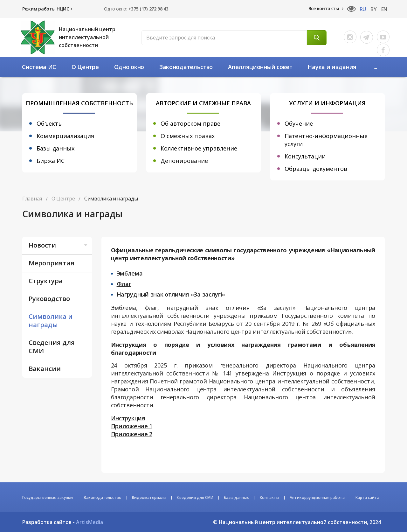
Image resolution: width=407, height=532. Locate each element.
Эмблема (130, 273)
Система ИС (39, 67)
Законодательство (186, 67)
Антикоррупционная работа (317, 497)
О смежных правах (188, 136)
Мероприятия (52, 263)
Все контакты (326, 8)
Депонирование (184, 161)
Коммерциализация (65, 136)
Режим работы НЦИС (47, 9)
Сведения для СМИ (52, 347)
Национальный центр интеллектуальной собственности (87, 37)
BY (373, 9)
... (375, 67)
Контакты (269, 497)
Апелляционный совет (260, 67)
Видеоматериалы (149, 497)
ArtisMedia (90, 522)
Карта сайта (367, 497)
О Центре (85, 67)
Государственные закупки (48, 497)
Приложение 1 (132, 426)
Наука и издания (332, 67)
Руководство (49, 299)
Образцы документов (316, 169)
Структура (46, 281)
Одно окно (129, 67)
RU (363, 9)
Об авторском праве (190, 123)
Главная (32, 199)
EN (384, 9)
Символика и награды (51, 321)
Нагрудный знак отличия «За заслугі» (171, 294)
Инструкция (128, 418)
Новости (59, 245)
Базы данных (55, 148)
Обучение (299, 123)
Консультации (305, 156)
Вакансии (45, 369)
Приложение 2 (132, 434)
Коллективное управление (199, 148)
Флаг (124, 284)
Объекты (50, 123)
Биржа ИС (51, 161)
